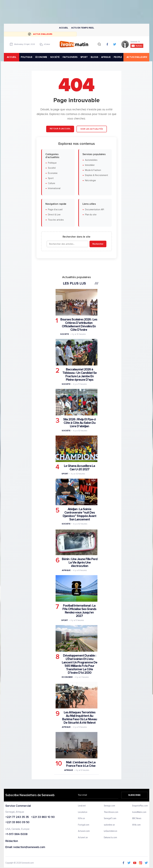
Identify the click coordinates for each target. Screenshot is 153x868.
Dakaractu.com (110, 838)
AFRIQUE (106, 57)
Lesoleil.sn (83, 812)
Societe (65, 334)
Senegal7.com (110, 818)
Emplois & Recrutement (97, 175)
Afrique (66, 570)
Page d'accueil (55, 210)
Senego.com (109, 806)
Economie (67, 677)
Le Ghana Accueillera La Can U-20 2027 (79, 468)
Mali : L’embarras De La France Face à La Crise (81, 764)
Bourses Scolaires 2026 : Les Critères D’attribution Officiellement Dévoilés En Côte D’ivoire (79, 325)
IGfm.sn (81, 818)
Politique (52, 163)
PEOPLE (118, 57)
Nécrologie (90, 181)
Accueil (64, 28)
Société (52, 168)
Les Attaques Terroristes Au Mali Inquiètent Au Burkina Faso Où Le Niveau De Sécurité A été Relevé (80, 718)
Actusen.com (84, 831)
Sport (51, 178)
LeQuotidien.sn (110, 831)
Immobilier (90, 165)
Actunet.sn (83, 838)
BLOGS (94, 57)
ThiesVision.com (111, 812)
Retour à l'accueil (60, 129)
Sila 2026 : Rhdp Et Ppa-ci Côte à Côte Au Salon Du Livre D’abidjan (79, 423)
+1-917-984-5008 (16, 834)
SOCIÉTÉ (55, 57)
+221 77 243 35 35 (17, 817)
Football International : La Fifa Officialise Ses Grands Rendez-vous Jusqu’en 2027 (79, 611)
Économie (53, 173)
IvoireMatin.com (139, 812)
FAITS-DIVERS (70, 57)
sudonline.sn (109, 825)
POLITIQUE (26, 57)
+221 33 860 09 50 (17, 822)
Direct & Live (54, 215)
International (54, 188)
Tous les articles (56, 220)
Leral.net (82, 806)
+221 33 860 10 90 (43, 817)
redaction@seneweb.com (29, 847)
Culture (52, 183)
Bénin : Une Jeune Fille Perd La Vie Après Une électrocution (80, 563)
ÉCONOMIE (41, 57)
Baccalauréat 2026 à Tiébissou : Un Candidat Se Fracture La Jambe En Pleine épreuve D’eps (80, 375)
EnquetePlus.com (140, 806)
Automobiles (91, 160)
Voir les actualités (92, 129)
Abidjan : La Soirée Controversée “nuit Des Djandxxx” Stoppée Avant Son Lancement (79, 514)
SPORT (84, 57)
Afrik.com (136, 825)
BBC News (137, 818)
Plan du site (91, 215)
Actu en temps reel (83, 28)
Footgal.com (84, 825)
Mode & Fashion (93, 170)
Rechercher (98, 244)
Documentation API (95, 210)
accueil (12, 57)
